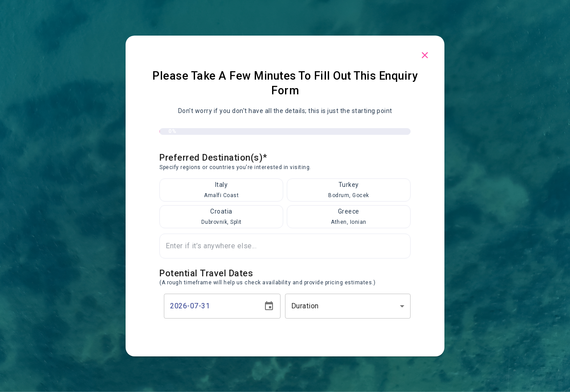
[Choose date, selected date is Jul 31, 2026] (269, 306)
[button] (348, 306)
